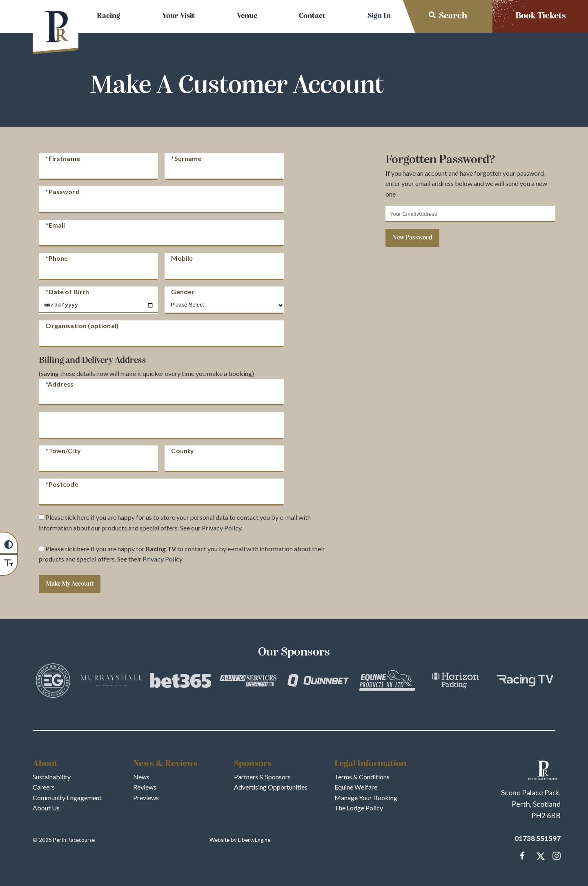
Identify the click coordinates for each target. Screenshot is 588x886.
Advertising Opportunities (271, 787)
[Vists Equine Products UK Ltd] (387, 682)
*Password (62, 191)
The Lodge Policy (359, 808)
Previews (146, 798)
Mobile (182, 258)
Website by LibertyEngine (240, 840)
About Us (46, 808)
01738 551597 (538, 838)
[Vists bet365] (180, 682)
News (141, 777)
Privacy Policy (222, 528)
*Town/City (63, 451)
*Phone (57, 258)
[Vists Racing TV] (525, 682)
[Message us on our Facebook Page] (523, 855)
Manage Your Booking (366, 798)
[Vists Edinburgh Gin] (53, 682)
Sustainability (52, 777)
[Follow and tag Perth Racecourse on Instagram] (555, 856)
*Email (55, 225)
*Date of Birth (67, 292)
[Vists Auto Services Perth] (249, 682)
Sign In (379, 16)
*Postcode (62, 484)
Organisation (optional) (82, 326)
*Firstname (63, 158)
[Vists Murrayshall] (111, 682)
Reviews (145, 787)
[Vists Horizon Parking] (456, 682)
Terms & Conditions (362, 777)
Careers (44, 787)
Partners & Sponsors (262, 777)
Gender (183, 292)
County (183, 451)
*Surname (186, 158)
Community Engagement (67, 798)
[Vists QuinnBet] (318, 682)
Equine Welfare (356, 787)
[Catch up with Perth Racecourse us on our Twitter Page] (539, 856)
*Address (59, 384)
